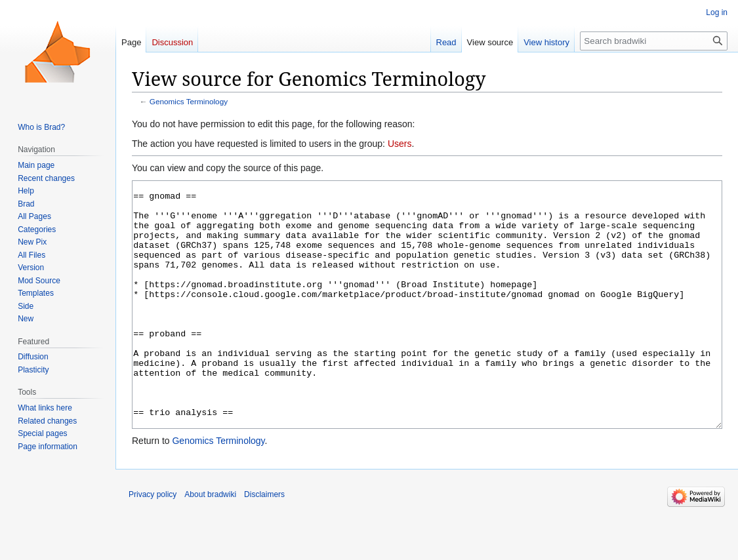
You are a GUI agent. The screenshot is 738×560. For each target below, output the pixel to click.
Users (400, 144)
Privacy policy (153, 544)
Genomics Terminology (189, 101)
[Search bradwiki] (654, 41)
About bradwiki (210, 544)
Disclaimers (264, 544)
